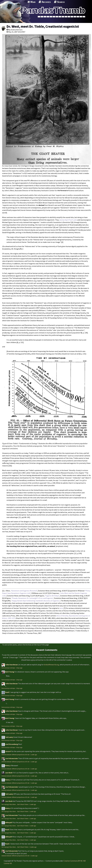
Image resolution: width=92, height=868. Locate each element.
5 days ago (19, 740)
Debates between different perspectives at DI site (16, 755)
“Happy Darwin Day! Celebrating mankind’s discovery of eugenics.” (36, 601)
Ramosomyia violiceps (8, 668)
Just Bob (9, 773)
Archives (45, 2)
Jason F (8, 751)
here (61, 608)
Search (59, 2)
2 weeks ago (33, 847)
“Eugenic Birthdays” (52, 596)
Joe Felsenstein (11, 758)
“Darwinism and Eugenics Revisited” (24, 591)
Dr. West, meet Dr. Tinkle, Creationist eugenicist (43, 26)
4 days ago (19, 726)
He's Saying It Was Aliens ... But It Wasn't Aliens (15, 804)
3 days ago (19, 695)
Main (31, 2)
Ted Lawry (9, 737)
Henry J (8, 765)
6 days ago (19, 747)
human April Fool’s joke (68, 220)
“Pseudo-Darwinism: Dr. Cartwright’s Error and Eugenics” (32, 598)
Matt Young (10, 672)
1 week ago (34, 755)
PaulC (7, 692)
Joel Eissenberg (11, 744)
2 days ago (19, 668)
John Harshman (11, 665)
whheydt (9, 822)
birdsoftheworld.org (51, 665)
